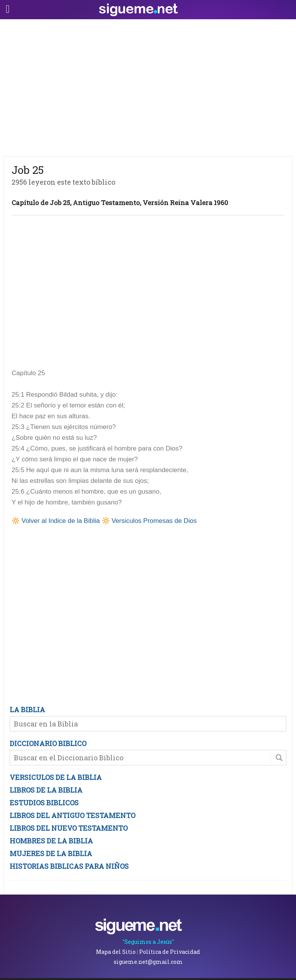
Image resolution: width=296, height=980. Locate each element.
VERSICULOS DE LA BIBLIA (56, 777)
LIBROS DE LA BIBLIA (46, 790)
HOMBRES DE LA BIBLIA (51, 841)
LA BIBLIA (27, 710)
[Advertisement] (148, 86)
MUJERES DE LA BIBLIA (51, 853)
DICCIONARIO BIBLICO (48, 743)
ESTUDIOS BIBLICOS (44, 803)
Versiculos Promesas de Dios (154, 521)
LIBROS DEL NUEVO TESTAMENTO (69, 828)
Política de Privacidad (170, 952)
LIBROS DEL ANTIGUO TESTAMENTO (72, 815)
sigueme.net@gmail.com (148, 962)
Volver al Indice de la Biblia (61, 521)
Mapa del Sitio (116, 952)
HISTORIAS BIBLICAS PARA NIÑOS (69, 866)
